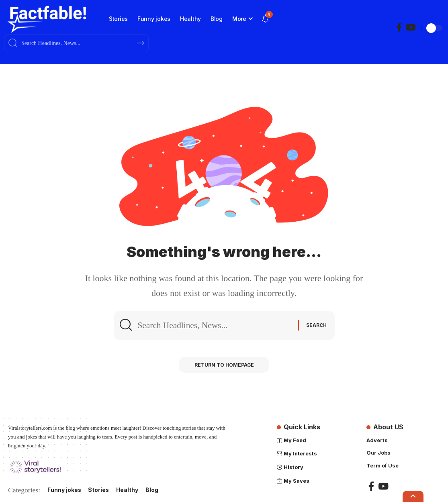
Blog (153, 490)
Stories (99, 490)
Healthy (128, 490)
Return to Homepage (224, 366)
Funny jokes (64, 490)
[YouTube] (411, 28)
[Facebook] (399, 28)
